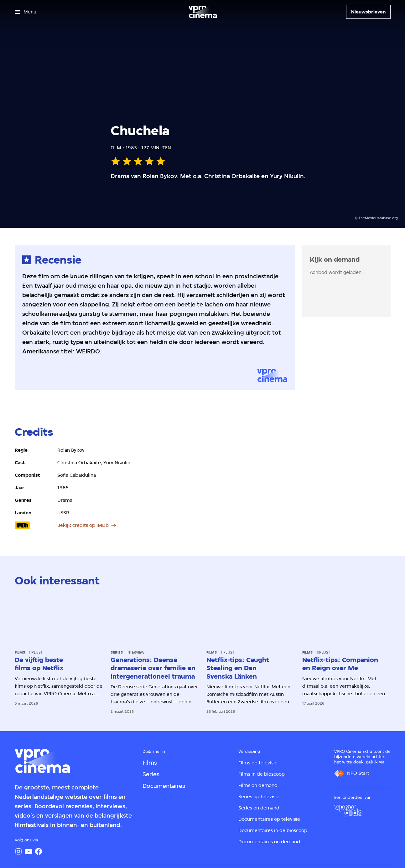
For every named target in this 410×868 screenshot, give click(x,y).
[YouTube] (29, 851)
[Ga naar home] (203, 12)
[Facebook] (39, 851)
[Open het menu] (26, 12)
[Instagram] (18, 851)
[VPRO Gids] (348, 811)
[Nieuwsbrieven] (368, 12)
